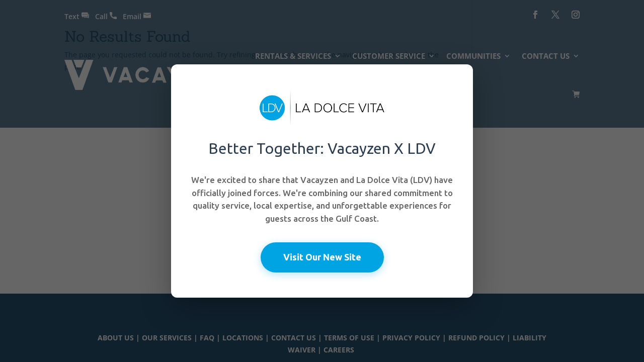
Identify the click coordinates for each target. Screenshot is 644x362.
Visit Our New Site (322, 257)
